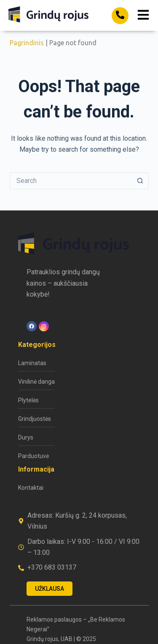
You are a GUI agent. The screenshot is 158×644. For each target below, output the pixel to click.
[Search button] (140, 181)
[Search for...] (71, 181)
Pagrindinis (27, 43)
